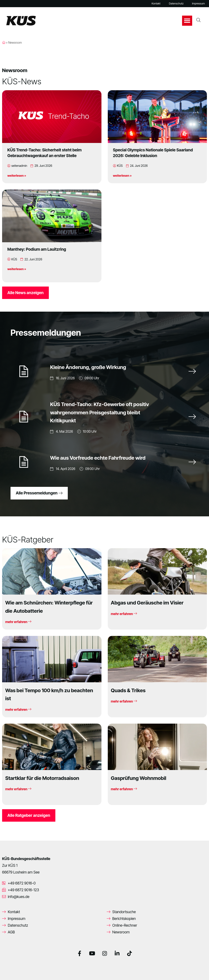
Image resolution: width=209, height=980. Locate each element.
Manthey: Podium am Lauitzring (37, 249)
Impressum (198, 3)
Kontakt (156, 3)
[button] (187, 21)
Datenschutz (176, 3)
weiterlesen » (17, 176)
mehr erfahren (18, 622)
